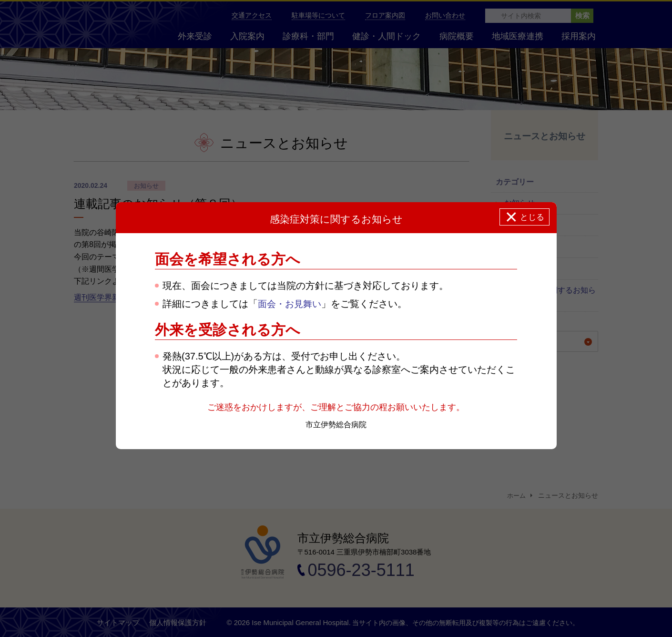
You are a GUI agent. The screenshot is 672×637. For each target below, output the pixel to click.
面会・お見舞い (291, 304)
